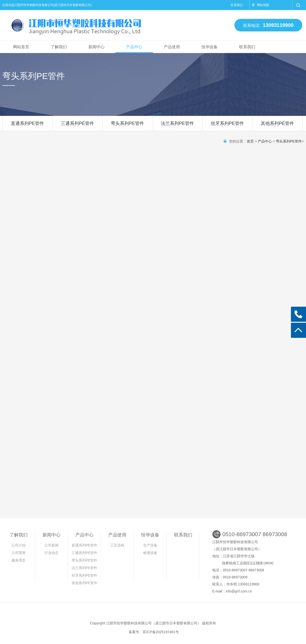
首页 (250, 141)
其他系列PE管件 (277, 126)
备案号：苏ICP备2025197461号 (154, 632)
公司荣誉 (19, 553)
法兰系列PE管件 (177, 126)
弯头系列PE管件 (127, 126)
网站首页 (21, 47)
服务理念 (19, 560)
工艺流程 (117, 545)
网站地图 (263, 5)
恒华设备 (210, 47)
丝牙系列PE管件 (227, 126)
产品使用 (172, 47)
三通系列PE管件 (77, 126)
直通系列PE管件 (27, 126)
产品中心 (134, 47)
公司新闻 (52, 545)
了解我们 (59, 47)
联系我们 (237, 5)
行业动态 (52, 553)
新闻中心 (96, 47)
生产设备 (150, 545)
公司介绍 (19, 545)
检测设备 (150, 553)
